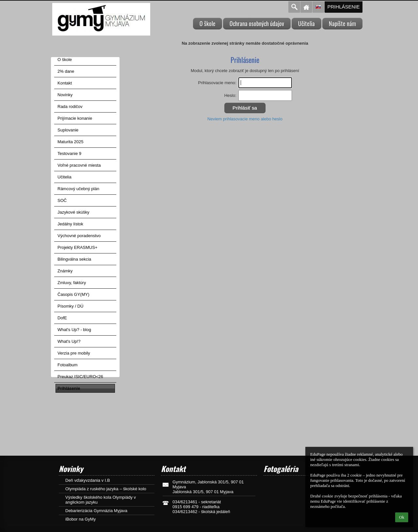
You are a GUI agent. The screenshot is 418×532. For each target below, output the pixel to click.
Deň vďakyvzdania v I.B (88, 480)
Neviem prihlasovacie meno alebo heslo (245, 119)
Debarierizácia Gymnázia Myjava (96, 511)
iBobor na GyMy (80, 519)
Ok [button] (402, 517)
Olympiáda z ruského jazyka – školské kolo (106, 489)
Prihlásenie (343, 7)
